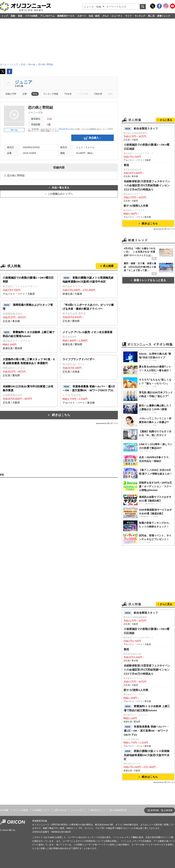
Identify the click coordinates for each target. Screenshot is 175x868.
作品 (35, 94)
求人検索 (108, 266)
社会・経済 (94, 16)
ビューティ (117, 16)
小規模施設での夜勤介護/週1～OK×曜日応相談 (147, 147)
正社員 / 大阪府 (29, 394)
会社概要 (4, 810)
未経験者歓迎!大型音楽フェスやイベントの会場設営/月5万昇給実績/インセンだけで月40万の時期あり (147, 185)
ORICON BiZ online (66, 129)
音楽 (20, 16)
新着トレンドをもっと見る (148, 280)
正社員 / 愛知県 (89, 313)
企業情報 (168, 810)
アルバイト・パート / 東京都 (89, 394)
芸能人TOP (11, 94)
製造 (126, 165)
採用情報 (155, 810)
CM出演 (98, 94)
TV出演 (68, 94)
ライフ (128, 16)
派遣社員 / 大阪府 (89, 286)
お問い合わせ (60, 810)
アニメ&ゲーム (47, 16)
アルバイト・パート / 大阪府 (29, 285)
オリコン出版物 (20, 810)
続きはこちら (61, 415)
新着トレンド (164, 16)
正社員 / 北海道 (89, 365)
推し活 (151, 16)
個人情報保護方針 (118, 810)
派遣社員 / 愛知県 (29, 340)
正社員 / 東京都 (29, 313)
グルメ (106, 16)
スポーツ (82, 16)
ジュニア (24, 82)
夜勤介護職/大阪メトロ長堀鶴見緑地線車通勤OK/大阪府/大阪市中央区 (147, 755)
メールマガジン (78, 810)
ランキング (140, 16)
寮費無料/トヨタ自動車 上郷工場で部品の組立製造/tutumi (147, 708)
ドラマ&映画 (31, 16)
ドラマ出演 (83, 94)
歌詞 (110, 94)
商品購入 (92, 138)
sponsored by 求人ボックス (107, 423)
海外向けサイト (98, 810)
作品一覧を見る (59, 188)
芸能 (13, 16)
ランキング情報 (51, 94)
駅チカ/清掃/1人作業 (136, 206)
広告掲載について (41, 810)
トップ (5, 16)
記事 (25, 94)
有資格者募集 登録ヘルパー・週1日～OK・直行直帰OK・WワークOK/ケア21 (147, 731)
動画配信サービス (66, 16)
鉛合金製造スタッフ (141, 129)
